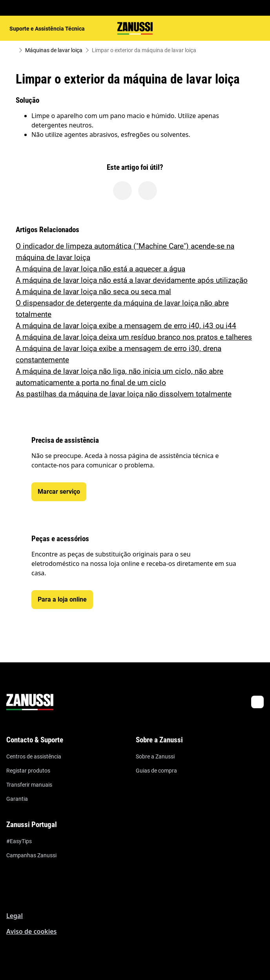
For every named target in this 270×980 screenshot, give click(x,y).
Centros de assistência (34, 756)
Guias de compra (156, 771)
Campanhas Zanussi (31, 855)
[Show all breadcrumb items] (13, 50)
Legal (15, 916)
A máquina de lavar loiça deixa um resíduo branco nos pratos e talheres (134, 337)
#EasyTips (19, 841)
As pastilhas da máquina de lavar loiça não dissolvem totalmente (124, 394)
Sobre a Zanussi (155, 756)
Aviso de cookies (31, 931)
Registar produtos (28, 771)
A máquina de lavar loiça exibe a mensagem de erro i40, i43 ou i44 (126, 326)
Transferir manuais (29, 785)
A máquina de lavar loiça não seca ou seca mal (93, 292)
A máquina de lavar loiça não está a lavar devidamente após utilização (132, 280)
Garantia (17, 799)
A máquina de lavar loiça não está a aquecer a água (100, 269)
